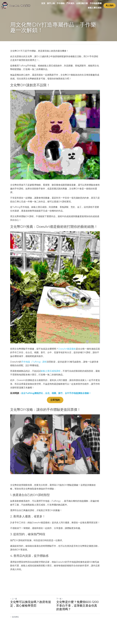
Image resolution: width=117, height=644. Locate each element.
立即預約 (58, 412)
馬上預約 (110, 6)
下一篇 (63, 611)
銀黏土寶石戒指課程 (51, 383)
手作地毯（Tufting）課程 (34, 373)
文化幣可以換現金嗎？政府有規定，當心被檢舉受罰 (33, 616)
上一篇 (14, 611)
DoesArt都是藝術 (67, 360)
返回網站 (15, 629)
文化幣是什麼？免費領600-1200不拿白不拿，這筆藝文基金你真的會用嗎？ (83, 618)
